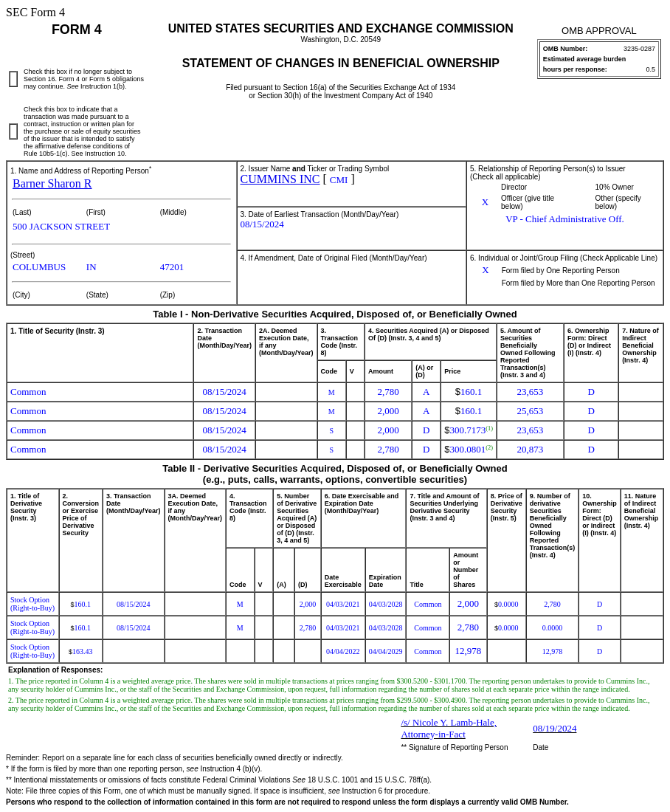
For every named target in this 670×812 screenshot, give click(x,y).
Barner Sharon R (52, 183)
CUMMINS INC (280, 179)
